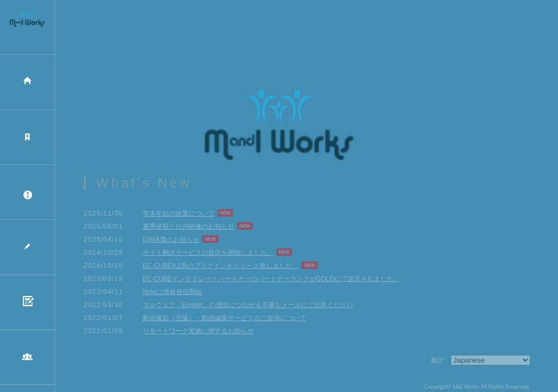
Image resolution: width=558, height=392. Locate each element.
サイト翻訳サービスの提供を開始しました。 (208, 256)
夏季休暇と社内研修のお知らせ (189, 230)
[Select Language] (490, 363)
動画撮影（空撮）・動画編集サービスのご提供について (225, 321)
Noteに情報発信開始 (172, 295)
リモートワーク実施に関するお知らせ (198, 334)
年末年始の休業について (179, 217)
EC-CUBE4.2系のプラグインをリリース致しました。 (221, 269)
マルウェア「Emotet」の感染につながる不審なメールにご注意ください (248, 308)
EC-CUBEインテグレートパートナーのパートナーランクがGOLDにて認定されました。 (271, 282)
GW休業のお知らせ (171, 243)
